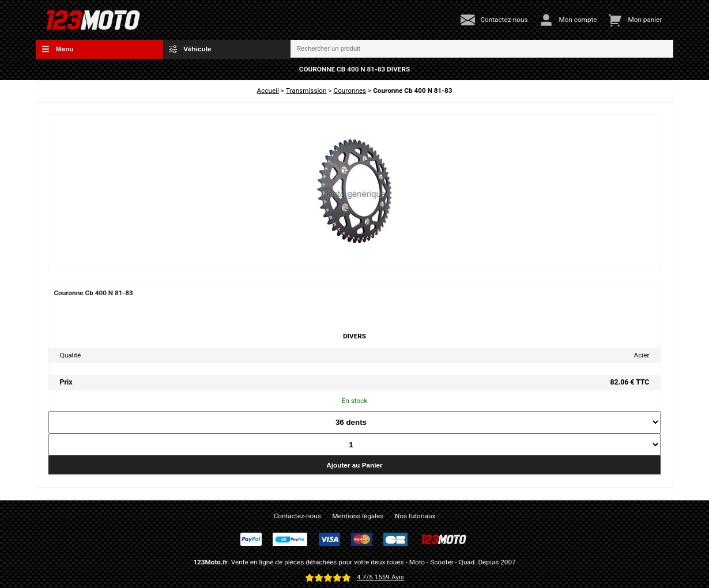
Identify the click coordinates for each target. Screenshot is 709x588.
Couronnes (350, 91)
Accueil (268, 91)
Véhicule (190, 49)
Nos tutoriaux (415, 516)
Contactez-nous (297, 516)
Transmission (306, 91)
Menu (58, 49)
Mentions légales (358, 516)
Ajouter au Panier (354, 465)
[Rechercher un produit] (482, 49)
